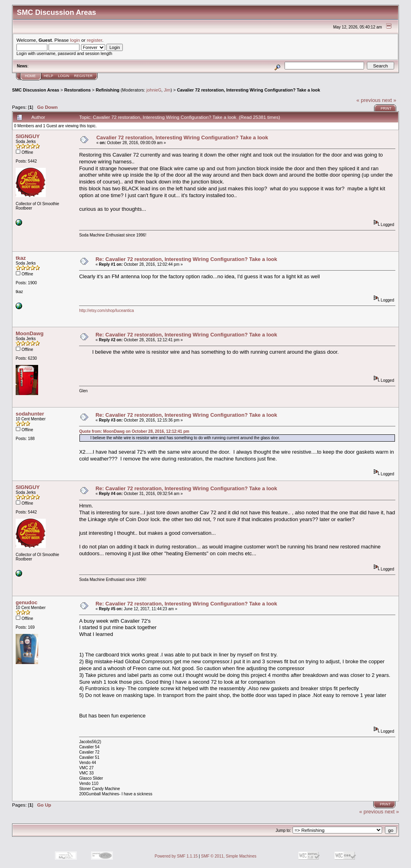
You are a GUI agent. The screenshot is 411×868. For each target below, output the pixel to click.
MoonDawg (30, 333)
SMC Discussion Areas (36, 90)
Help (49, 76)
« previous (368, 100)
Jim (167, 90)
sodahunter (30, 414)
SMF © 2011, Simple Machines (229, 856)
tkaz (21, 258)
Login (64, 76)
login (75, 40)
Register (83, 76)
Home (30, 76)
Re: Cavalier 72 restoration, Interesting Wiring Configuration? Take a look (186, 259)
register (94, 40)
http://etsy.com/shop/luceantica (107, 311)
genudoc (26, 602)
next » (389, 100)
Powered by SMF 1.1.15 (176, 856)
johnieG (154, 90)
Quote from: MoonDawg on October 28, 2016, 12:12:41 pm (134, 431)
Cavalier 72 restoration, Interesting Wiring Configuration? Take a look (249, 90)
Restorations (77, 90)
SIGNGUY (28, 136)
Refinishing (107, 90)
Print (386, 108)
